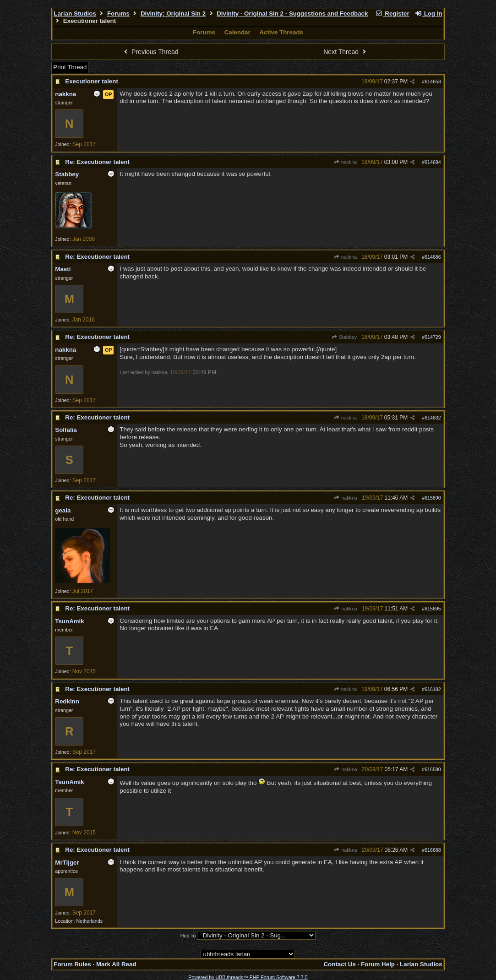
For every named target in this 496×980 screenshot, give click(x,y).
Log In (428, 14)
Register (392, 14)
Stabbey (344, 337)
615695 (433, 609)
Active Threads (281, 32)
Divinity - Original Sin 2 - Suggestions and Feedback (292, 14)
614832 (433, 418)
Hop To (188, 936)
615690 (433, 498)
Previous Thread (150, 52)
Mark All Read (116, 964)
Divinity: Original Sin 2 (173, 14)
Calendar (237, 32)
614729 (433, 337)
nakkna (345, 162)
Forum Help (378, 964)
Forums (118, 14)
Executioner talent (92, 81)
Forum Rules (72, 964)
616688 (433, 850)
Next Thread (346, 52)
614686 (433, 257)
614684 (433, 162)
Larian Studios (75, 14)
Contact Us (339, 964)
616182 (433, 689)
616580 (433, 769)
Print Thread (70, 67)
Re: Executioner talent (97, 162)
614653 (433, 82)
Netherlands (90, 921)
